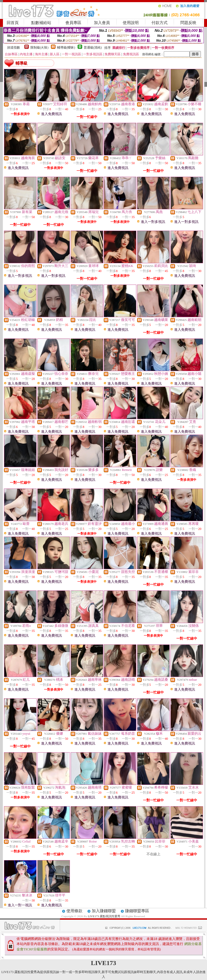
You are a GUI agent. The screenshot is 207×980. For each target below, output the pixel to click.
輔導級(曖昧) (66, 48)
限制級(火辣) (39, 48)
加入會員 (102, 23)
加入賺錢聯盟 (104, 911)
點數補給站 (41, 23)
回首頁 (13, 23)
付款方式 (160, 23)
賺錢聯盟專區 (137, 911)
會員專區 (73, 23)
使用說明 (131, 23)
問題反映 (188, 23)
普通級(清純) (93, 48)
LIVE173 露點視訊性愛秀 (104, 916)
